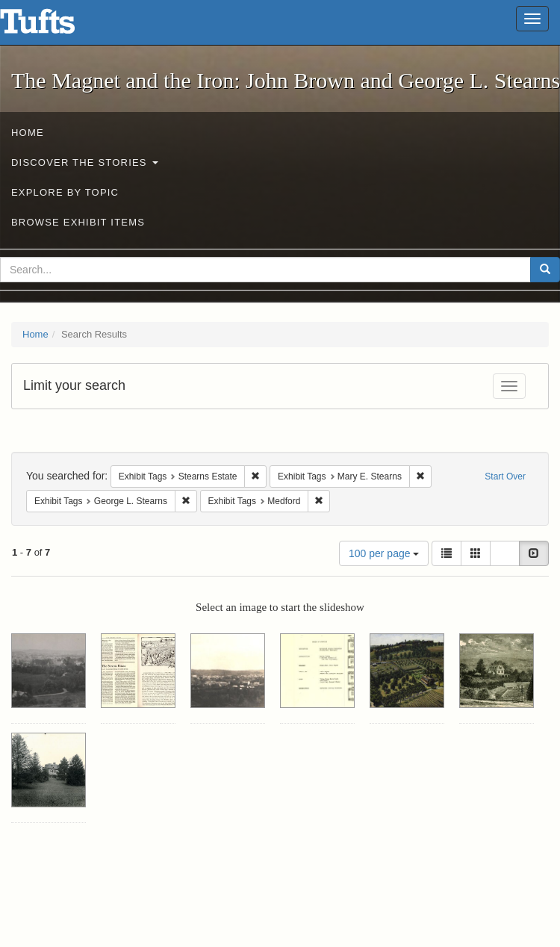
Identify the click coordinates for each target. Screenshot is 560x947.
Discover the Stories (85, 162)
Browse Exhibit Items (78, 222)
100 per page (384, 553)
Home (28, 133)
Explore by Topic (65, 192)
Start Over (505, 476)
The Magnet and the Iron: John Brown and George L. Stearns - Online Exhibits (56, 26)
